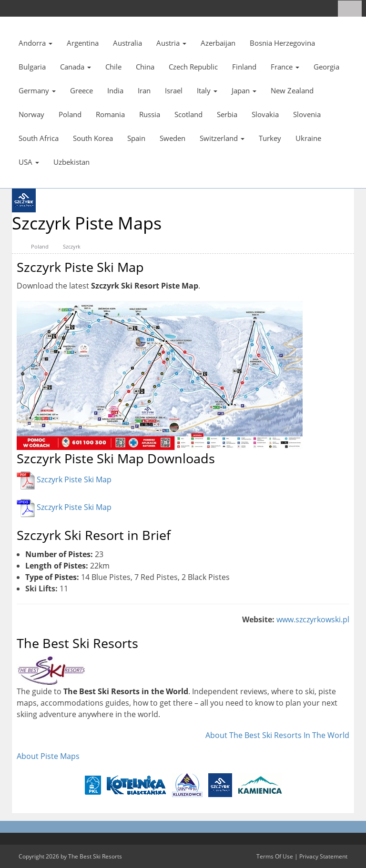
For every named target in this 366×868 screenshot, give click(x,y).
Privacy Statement (323, 856)
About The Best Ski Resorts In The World (277, 735)
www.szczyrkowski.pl (313, 619)
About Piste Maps (48, 756)
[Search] (353, 9)
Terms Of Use (275, 856)
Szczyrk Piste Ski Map (74, 480)
